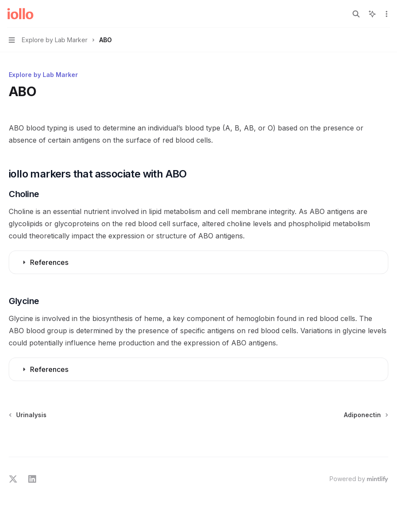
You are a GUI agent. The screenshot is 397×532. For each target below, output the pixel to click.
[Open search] (356, 14)
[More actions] (386, 14)
